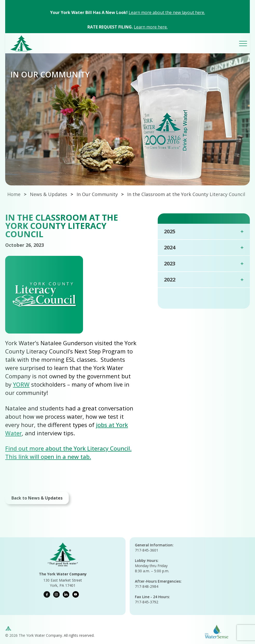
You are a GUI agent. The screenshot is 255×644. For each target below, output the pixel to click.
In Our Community (97, 194)
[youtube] (76, 594)
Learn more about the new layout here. (167, 12)
